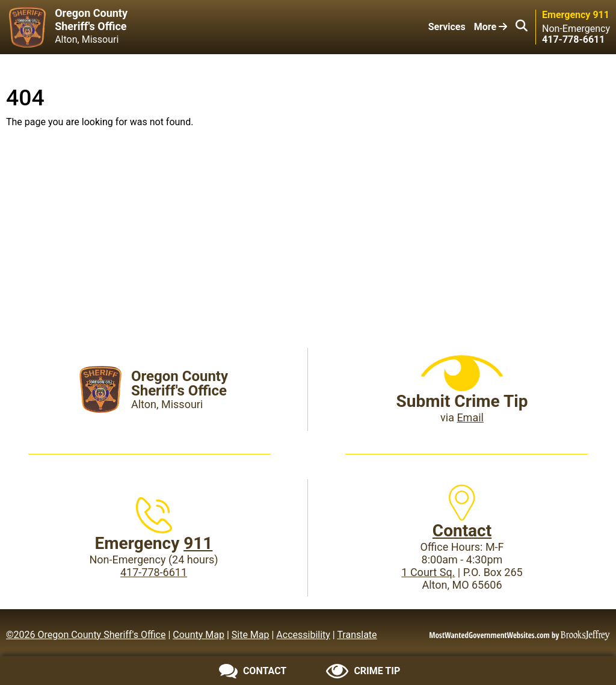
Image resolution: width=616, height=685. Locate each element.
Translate (357, 635)
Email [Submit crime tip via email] (470, 417)
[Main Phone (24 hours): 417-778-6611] (573, 39)
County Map (199, 635)
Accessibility (303, 635)
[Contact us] (253, 671)
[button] (522, 27)
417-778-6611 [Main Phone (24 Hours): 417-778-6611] (154, 572)
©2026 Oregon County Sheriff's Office (86, 635)
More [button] (491, 27)
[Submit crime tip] (363, 671)
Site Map (251, 635)
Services (447, 27)
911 (198, 543)
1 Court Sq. (428, 572)
